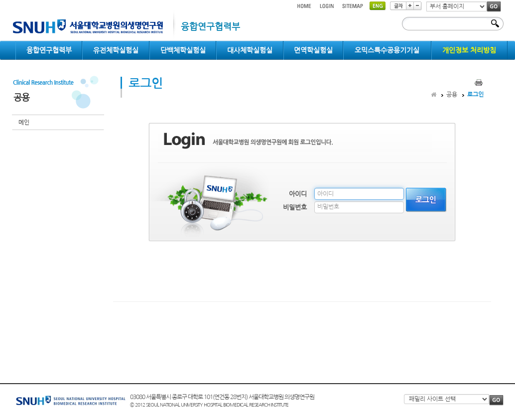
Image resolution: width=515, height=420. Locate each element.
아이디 (298, 194)
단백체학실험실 (183, 50)
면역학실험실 (313, 50)
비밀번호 (295, 208)
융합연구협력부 (49, 50)
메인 (24, 123)
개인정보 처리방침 (469, 50)
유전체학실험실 (116, 50)
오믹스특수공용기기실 (387, 50)
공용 (452, 95)
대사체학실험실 (250, 50)
